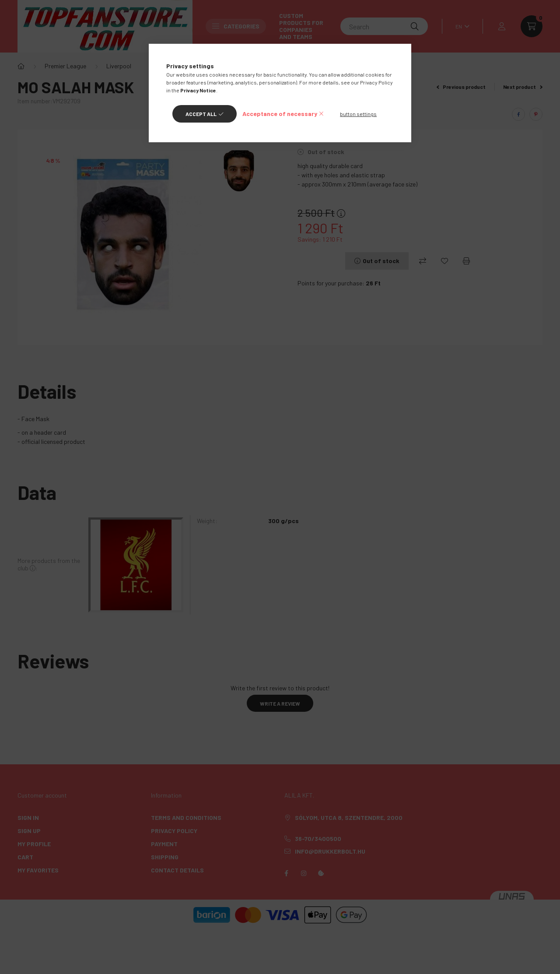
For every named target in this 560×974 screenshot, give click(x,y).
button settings (358, 114)
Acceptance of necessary (280, 114)
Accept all (201, 114)
